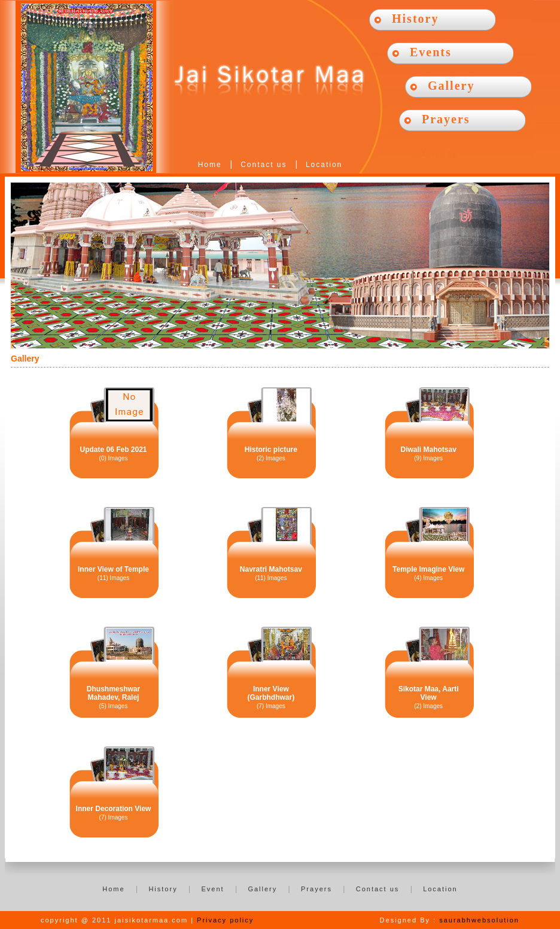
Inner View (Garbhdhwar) (271, 693)
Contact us (264, 165)
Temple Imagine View (428, 569)
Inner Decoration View (114, 809)
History (415, 19)
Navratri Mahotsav (271, 569)
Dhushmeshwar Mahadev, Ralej (113, 693)
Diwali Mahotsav (428, 450)
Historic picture (271, 450)
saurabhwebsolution (479, 920)
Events (431, 52)
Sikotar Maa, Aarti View (429, 693)
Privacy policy (225, 920)
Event (212, 889)
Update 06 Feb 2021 (113, 450)
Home (210, 165)
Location (324, 165)
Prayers (446, 119)
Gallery (451, 86)
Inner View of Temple (113, 569)
